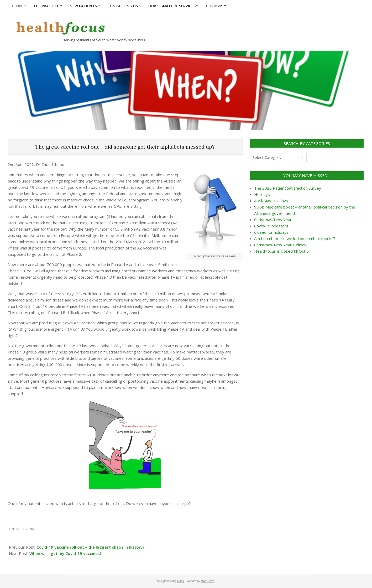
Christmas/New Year (273, 220)
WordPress (208, 581)
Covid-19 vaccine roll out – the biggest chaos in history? (90, 547)
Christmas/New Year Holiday (280, 245)
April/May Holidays (271, 201)
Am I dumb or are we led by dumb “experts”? (295, 238)
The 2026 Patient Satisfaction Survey (288, 188)
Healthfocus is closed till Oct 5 (281, 251)
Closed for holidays (271, 232)
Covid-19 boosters (271, 226)
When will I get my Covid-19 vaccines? (66, 553)
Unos (180, 581)
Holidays (262, 194)
